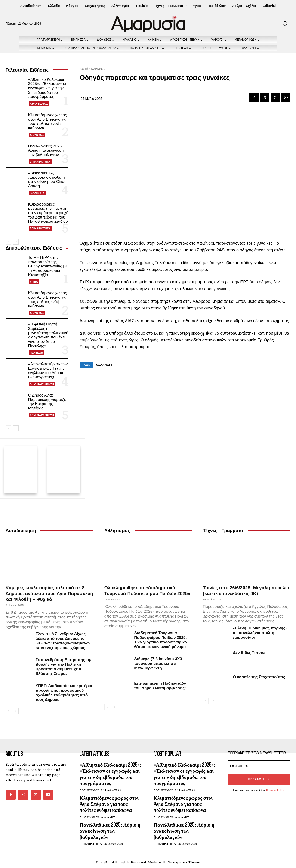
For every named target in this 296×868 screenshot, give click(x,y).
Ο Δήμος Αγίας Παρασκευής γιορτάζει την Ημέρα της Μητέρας (47, 402)
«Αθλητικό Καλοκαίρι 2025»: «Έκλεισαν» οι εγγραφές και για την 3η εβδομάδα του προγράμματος (47, 88)
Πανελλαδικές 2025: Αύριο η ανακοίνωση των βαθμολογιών (46, 150)
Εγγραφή (259, 779)
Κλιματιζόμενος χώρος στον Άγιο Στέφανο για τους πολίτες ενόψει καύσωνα (48, 121)
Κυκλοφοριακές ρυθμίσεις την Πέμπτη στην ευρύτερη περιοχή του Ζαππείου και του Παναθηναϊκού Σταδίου (48, 213)
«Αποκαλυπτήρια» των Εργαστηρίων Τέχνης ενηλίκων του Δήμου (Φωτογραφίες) (48, 370)
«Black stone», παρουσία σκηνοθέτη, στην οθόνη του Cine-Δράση (47, 180)
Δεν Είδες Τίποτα (249, 652)
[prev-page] (8, 242)
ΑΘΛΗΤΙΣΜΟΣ (39, 104)
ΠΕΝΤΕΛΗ (36, 353)
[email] (259, 765)
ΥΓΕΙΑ (34, 282)
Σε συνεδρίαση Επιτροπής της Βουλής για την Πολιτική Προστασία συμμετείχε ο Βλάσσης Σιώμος (64, 666)
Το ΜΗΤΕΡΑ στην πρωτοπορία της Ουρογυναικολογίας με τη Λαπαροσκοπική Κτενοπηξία (48, 266)
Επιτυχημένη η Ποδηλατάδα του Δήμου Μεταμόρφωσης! (160, 685)
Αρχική (84, 69)
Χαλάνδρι (104, 365)
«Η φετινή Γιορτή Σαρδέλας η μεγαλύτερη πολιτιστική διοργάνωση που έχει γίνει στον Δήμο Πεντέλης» (48, 335)
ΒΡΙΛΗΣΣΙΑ (37, 193)
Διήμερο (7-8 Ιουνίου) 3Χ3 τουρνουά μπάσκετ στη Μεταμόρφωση (158, 663)
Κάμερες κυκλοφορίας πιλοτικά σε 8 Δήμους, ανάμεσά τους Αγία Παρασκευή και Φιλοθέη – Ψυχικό (49, 593)
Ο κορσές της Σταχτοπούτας (259, 676)
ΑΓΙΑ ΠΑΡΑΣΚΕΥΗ (42, 384)
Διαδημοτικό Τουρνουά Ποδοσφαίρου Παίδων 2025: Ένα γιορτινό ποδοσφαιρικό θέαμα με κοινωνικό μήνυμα (160, 639)
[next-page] (16, 242)
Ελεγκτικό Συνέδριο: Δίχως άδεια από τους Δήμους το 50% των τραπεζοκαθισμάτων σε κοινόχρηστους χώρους (63, 640)
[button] (285, 23)
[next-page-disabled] (115, 706)
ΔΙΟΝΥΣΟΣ (37, 135)
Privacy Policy (275, 790)
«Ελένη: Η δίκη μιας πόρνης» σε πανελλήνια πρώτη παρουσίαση (260, 632)
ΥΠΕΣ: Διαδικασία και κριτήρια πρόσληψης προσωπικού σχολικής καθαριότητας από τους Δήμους (64, 692)
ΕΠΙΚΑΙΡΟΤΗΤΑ (40, 162)
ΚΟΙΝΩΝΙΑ (98, 69)
